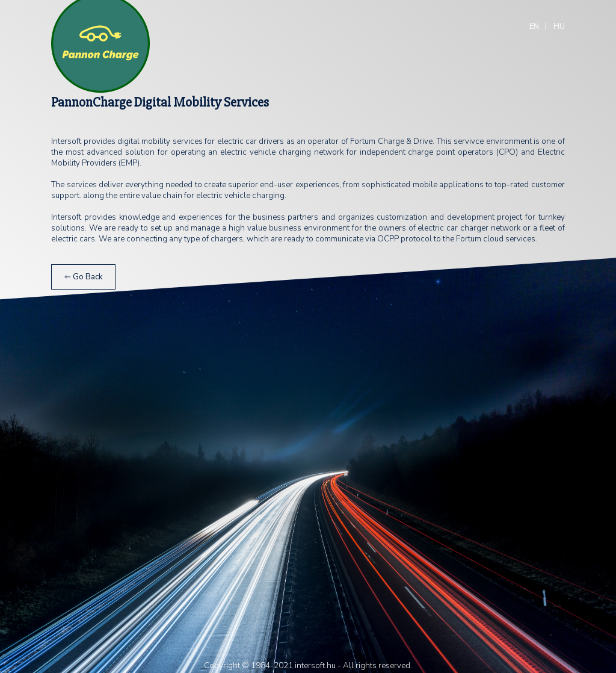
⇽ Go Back (84, 277)
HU (559, 26)
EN (534, 26)
